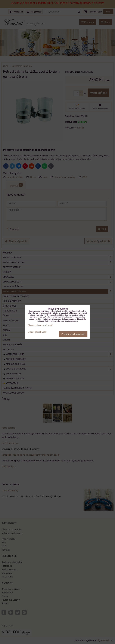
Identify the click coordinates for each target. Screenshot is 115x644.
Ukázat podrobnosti (37, 332)
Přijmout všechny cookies (73, 334)
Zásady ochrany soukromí (40, 325)
